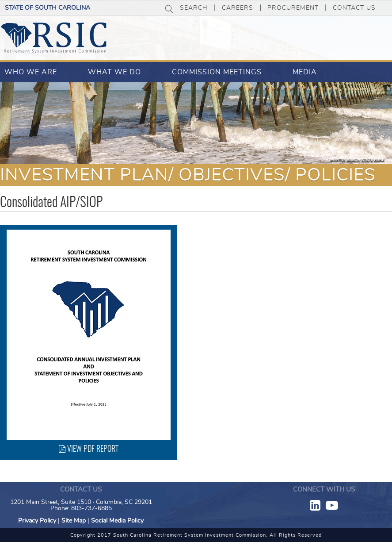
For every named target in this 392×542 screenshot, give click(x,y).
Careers (238, 8)
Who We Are (31, 72)
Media (305, 72)
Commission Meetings (217, 72)
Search (194, 8)
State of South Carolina (48, 8)
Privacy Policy (37, 521)
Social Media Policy (117, 521)
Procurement (293, 8)
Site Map (74, 521)
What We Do (114, 72)
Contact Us (354, 8)
